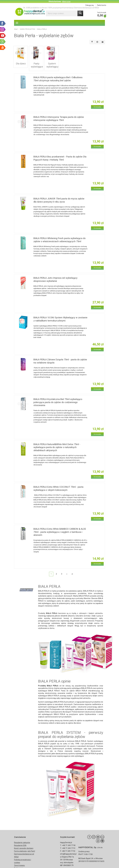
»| (72, 568)
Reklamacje (19, 862)
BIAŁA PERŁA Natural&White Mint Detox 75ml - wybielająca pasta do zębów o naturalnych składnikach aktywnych (57, 441)
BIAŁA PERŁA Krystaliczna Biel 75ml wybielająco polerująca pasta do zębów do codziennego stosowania (58, 396)
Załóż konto (102, 5)
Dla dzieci (21, 60)
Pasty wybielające (36, 61)
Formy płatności (20, 845)
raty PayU (31, 845)
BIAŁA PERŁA (52, 607)
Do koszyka (97, 101)
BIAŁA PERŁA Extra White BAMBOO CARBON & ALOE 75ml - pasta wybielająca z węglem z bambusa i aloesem (60, 526)
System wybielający (52, 61)
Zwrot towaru (19, 859)
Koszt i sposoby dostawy (24, 842)
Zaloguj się (89, 5)
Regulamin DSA (20, 839)
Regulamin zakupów (22, 836)
